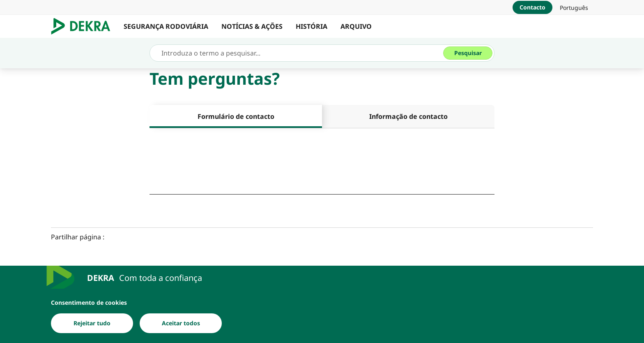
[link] (574, 7)
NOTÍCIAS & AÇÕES (252, 26)
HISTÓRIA (312, 26)
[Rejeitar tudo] (92, 323)
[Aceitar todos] (181, 323)
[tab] (236, 116)
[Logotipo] (84, 26)
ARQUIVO (356, 26)
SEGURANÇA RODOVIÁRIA (166, 26)
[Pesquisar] (468, 53)
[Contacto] (532, 7)
